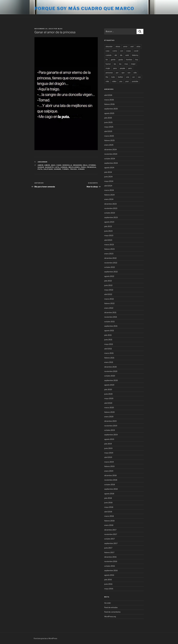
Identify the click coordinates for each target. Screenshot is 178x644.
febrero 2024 (109, 195)
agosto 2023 (109, 222)
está (127, 55)
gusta (121, 60)
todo (113, 77)
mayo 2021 (109, 344)
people (122, 68)
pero (130, 68)
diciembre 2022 (110, 258)
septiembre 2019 (111, 435)
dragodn (78, 165)
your (127, 81)
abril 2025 (108, 131)
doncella (67, 165)
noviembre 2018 (111, 480)
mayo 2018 (109, 507)
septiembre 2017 (111, 543)
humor (108, 64)
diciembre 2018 (110, 475)
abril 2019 (108, 457)
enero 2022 (109, 308)
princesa (91, 167)
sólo (135, 73)
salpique (48, 169)
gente (113, 60)
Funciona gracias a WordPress (45, 638)
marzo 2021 (109, 353)
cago (59, 165)
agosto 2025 (109, 113)
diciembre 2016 (110, 557)
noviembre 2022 (111, 263)
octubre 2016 (110, 566)
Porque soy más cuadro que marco (84, 8)
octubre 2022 (110, 267)
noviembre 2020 (111, 371)
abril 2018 (108, 512)
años (138, 46)
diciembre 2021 (110, 312)
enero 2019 (109, 471)
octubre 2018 (110, 484)
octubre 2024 (110, 159)
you (121, 81)
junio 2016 (108, 584)
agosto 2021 (109, 330)
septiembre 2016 (111, 570)
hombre (129, 60)
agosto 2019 (109, 439)
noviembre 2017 (111, 534)
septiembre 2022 (111, 272)
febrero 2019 (109, 466)
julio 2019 (108, 444)
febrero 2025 (109, 140)
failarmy (135, 55)
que (123, 73)
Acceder (108, 603)
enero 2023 (109, 254)
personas (109, 73)
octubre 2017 (109, 539)
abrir (41, 165)
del (116, 55)
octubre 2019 (110, 430)
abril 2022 (108, 294)
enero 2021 (109, 362)
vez (139, 77)
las (115, 64)
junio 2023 (108, 231)
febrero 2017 (109, 552)
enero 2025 (109, 145)
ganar (41, 167)
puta (40, 169)
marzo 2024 (109, 190)
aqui (53, 165)
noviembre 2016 (111, 561)
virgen (81, 169)
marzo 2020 (109, 407)
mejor (133, 64)
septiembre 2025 (111, 109)
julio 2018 (108, 498)
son (129, 73)
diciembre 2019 (110, 421)
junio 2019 (108, 448)
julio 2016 (108, 580)
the (107, 77)
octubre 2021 (109, 322)
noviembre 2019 (111, 426)
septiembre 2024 (111, 163)
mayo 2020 (109, 398)
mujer (108, 68)
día (121, 55)
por (117, 73)
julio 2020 (108, 389)
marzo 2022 (109, 299)
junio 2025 (108, 122)
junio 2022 (108, 285)
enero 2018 (109, 525)
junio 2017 (108, 548)
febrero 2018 (109, 521)
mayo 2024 (109, 181)
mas (126, 64)
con (122, 51)
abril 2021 (108, 349)
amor (47, 165)
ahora (118, 46)
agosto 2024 (109, 168)
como (115, 51)
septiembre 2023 (111, 217)
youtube (135, 81)
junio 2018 (108, 503)
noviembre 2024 (111, 154)
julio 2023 (108, 226)
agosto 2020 (109, 385)
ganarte (49, 167)
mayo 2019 (109, 453)
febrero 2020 (109, 412)
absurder (109, 46)
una (128, 77)
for (107, 60)
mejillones (74, 167)
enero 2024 (109, 199)
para (83, 167)
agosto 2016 (109, 575)
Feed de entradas (111, 607)
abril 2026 (108, 95)
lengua (64, 167)
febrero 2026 (109, 104)
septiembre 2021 (111, 326)
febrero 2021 (109, 358)
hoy (137, 60)
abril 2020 (108, 403)
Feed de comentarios (112, 612)
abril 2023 (108, 240)
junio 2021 (108, 340)
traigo (73, 169)
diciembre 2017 (110, 530)
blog (60, 29)
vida (107, 81)
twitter (120, 77)
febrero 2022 (109, 303)
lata (57, 167)
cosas (128, 51)
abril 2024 (108, 186)
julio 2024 (108, 172)
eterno (92, 165)
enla (85, 165)
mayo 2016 (109, 589)
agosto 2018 (109, 494)
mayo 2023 (109, 235)
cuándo (109, 55)
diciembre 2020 (111, 367)
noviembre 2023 (111, 208)
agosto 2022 (109, 276)
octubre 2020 (110, 376)
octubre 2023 (110, 213)
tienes (65, 169)
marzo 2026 (109, 100)
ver (133, 77)
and (132, 46)
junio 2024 (108, 177)
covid (136, 51)
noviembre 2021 (111, 317)
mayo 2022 (109, 290)
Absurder (43, 162)
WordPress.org (110, 616)
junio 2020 (108, 394)
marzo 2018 (109, 516)
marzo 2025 (109, 136)
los (120, 64)
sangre (58, 169)
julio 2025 (108, 118)
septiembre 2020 (111, 380)
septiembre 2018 (111, 489)
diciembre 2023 (110, 204)
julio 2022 (108, 281)
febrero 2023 (109, 249)
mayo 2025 (109, 127)
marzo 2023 (109, 245)
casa (107, 51)
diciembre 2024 (110, 149)
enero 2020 (109, 417)
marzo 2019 (109, 462)
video (114, 81)
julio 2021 (108, 335)
